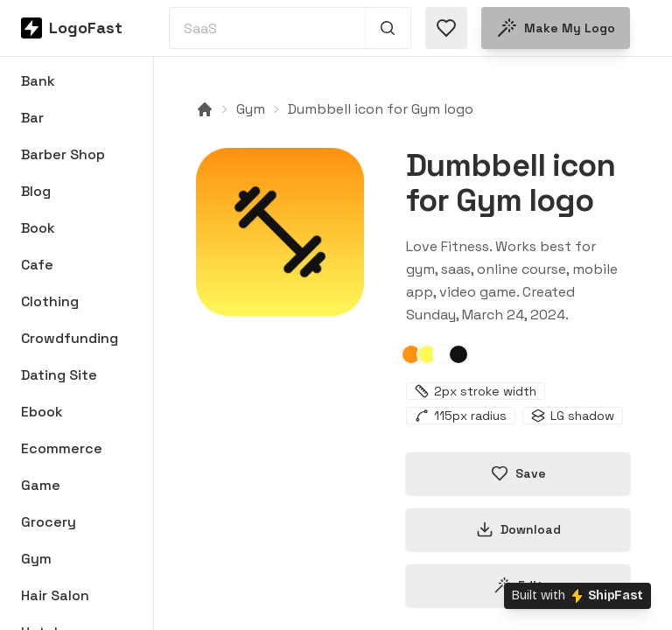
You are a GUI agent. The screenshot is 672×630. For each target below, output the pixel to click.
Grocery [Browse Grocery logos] (49, 522)
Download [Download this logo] (518, 529)
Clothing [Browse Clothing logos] (50, 301)
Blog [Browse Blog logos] (36, 191)
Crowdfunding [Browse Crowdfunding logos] (70, 338)
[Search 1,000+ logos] (388, 28)
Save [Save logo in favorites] (518, 473)
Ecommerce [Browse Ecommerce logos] (62, 448)
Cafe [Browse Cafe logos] (37, 265)
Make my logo (556, 28)
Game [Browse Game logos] (41, 485)
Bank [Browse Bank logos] (38, 81)
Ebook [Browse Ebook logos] (42, 412)
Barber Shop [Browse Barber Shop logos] (63, 154)
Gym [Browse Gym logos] (36, 559)
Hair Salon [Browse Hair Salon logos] (55, 595)
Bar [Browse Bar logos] (32, 118)
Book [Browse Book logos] (38, 228)
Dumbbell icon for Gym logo (381, 109)
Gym (251, 109)
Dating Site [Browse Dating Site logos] (59, 375)
